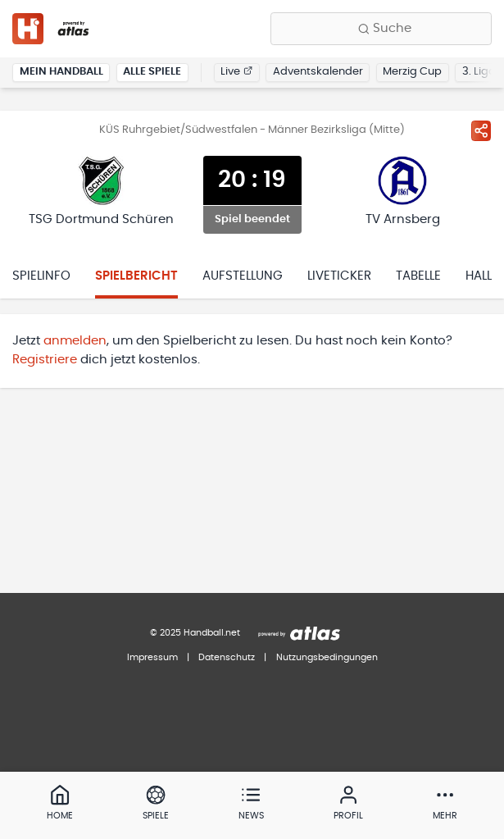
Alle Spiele (152, 72)
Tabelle (418, 276)
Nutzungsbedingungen (327, 657)
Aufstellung (243, 276)
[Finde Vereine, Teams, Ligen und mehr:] (381, 29)
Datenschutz (227, 657)
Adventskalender (318, 72)
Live (236, 72)
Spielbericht (136, 276)
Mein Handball (61, 72)
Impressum (152, 657)
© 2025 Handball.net (195, 633)
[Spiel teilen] (481, 130)
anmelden (75, 341)
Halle (482, 276)
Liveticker (339, 276)
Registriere (45, 360)
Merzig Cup (412, 72)
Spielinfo (41, 276)
